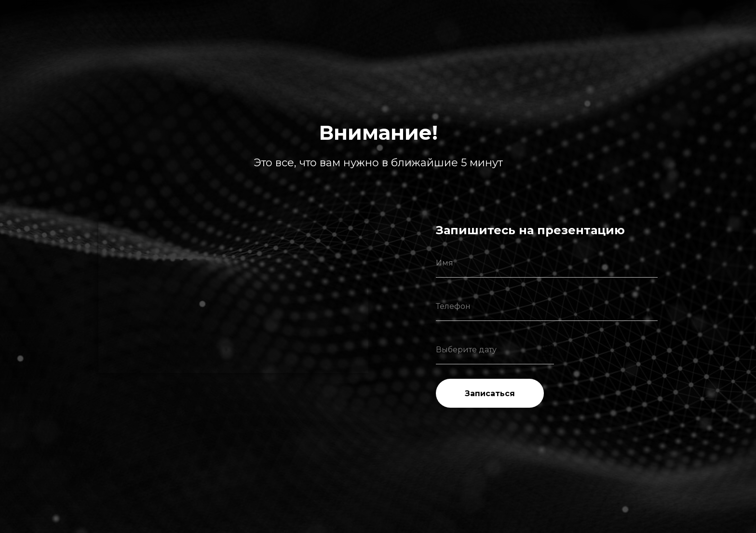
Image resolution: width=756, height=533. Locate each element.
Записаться (490, 393)
